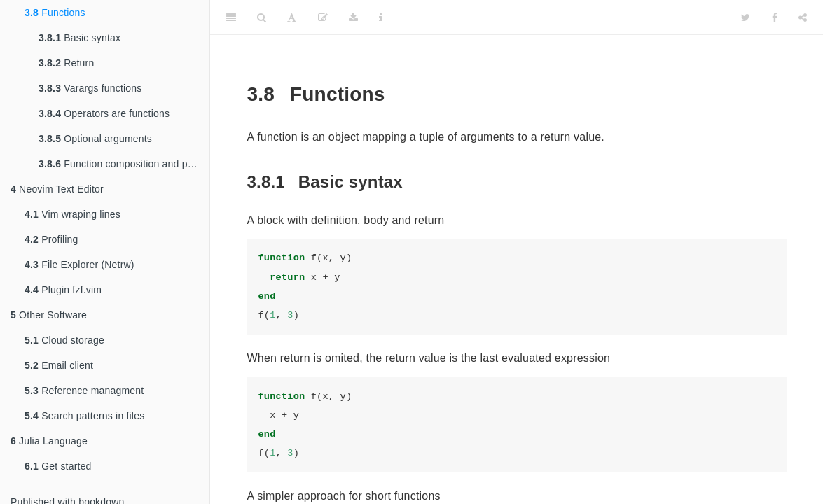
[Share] (803, 17)
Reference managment (84, 391)
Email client (59, 365)
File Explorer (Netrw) (79, 265)
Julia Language (49, 441)
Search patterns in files (84, 416)
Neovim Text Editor (57, 189)
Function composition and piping (124, 164)
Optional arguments (95, 139)
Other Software (49, 315)
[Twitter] (746, 17)
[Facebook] (775, 17)
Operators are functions (104, 113)
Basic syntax (79, 38)
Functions (55, 13)
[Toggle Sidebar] (231, 17)
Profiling (51, 239)
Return (66, 63)
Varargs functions (90, 88)
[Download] (353, 17)
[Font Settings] (292, 17)
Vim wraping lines (72, 214)
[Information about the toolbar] (381, 17)
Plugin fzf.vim (63, 290)
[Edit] (323, 17)
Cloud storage (64, 340)
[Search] (262, 17)
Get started (58, 466)
